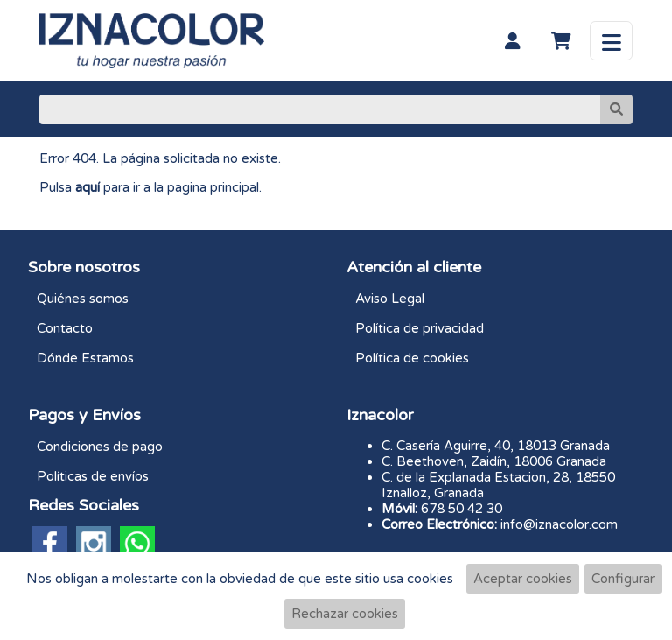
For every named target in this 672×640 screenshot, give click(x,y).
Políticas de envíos (93, 476)
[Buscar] (320, 109)
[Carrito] (561, 41)
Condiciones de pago (100, 447)
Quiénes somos (83, 299)
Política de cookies (412, 358)
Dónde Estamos (85, 358)
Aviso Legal (390, 299)
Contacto (65, 328)
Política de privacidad (420, 328)
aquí (87, 187)
